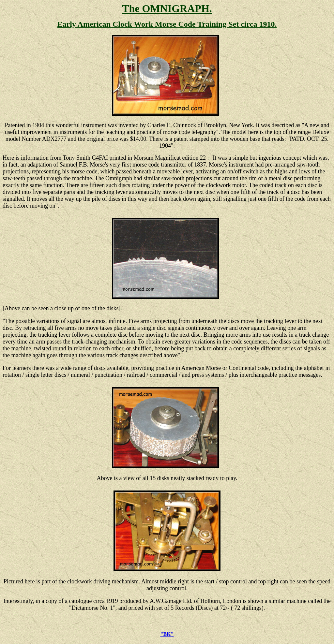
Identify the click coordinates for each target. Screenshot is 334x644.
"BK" (167, 634)
